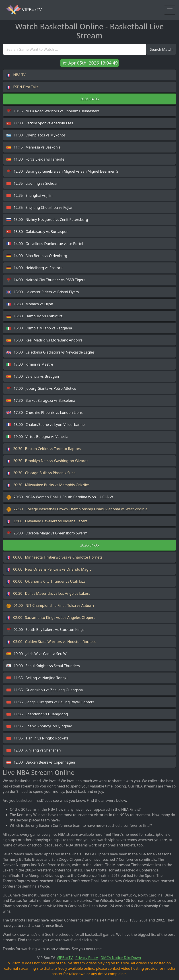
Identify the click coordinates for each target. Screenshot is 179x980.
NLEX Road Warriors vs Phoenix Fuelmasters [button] (53, 111)
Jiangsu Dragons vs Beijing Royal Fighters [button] (50, 702)
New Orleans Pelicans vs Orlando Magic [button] (49, 569)
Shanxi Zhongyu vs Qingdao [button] (39, 726)
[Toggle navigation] (170, 10)
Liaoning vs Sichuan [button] (33, 183)
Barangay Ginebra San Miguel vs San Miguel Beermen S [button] (62, 171)
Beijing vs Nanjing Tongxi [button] (37, 678)
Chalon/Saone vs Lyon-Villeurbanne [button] (46, 425)
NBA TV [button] (16, 75)
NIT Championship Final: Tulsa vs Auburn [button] (50, 606)
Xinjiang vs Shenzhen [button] (34, 750)
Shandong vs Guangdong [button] (37, 714)
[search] (74, 49)
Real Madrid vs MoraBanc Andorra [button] (45, 340)
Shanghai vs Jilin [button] (29, 196)
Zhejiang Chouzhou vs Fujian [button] (40, 208)
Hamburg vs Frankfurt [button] (34, 316)
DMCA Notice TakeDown (121, 958)
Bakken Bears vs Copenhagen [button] (41, 762)
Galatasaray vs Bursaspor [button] (37, 232)
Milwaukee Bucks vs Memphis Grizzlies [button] (48, 485)
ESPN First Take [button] (23, 87)
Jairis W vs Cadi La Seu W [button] (37, 654)
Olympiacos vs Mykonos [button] (36, 135)
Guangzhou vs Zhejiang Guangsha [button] (45, 690)
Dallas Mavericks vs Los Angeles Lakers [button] (48, 594)
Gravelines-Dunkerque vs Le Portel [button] (45, 244)
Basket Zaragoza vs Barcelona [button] (41, 401)
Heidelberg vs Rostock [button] (34, 268)
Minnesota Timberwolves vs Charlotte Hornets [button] (54, 557)
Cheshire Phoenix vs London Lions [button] (45, 413)
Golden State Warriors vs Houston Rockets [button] (51, 642)
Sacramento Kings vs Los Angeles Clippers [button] (51, 618)
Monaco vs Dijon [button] (30, 304)
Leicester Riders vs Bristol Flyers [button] (43, 292)
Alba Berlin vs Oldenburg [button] (37, 256)
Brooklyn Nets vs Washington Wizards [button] (47, 461)
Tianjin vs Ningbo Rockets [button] (37, 738)
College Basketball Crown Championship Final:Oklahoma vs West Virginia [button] (77, 509)
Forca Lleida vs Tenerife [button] (35, 159)
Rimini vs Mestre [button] (30, 364)
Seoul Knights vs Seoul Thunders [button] (43, 666)
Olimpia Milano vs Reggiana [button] (39, 328)
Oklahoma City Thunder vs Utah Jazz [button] (46, 581)
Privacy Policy (87, 958)
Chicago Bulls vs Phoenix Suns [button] (41, 473)
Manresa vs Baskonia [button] (34, 147)
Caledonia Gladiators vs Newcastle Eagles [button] (50, 352)
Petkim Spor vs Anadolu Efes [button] (40, 123)
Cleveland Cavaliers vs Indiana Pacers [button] (47, 521)
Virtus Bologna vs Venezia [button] (37, 437)
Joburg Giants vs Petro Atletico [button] (41, 388)
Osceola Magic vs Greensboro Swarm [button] (47, 533)
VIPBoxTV (24, 10)
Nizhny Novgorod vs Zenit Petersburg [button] (47, 220)
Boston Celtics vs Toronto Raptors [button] (44, 449)
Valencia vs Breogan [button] (33, 376)
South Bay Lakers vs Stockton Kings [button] (45, 630)
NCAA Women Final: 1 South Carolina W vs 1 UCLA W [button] (60, 497)
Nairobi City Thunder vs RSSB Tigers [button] (46, 280)
